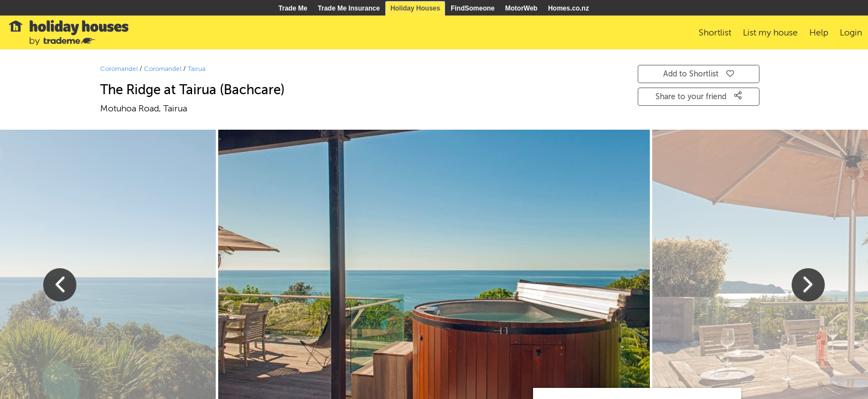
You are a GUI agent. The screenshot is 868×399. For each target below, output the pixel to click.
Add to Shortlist (699, 74)
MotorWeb (521, 8)
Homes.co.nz (569, 8)
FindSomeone (472, 8)
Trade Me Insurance (349, 8)
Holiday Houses (415, 8)
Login (851, 33)
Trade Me (293, 8)
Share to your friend (699, 96)
